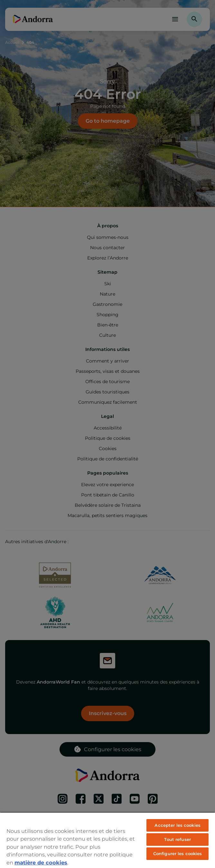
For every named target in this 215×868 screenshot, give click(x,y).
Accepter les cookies (178, 825)
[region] (107, 840)
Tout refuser (178, 839)
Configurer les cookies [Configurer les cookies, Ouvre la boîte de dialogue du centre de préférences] (178, 854)
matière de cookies (41, 863)
